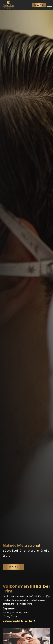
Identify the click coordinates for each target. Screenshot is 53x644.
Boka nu (13, 567)
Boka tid (39, 5)
